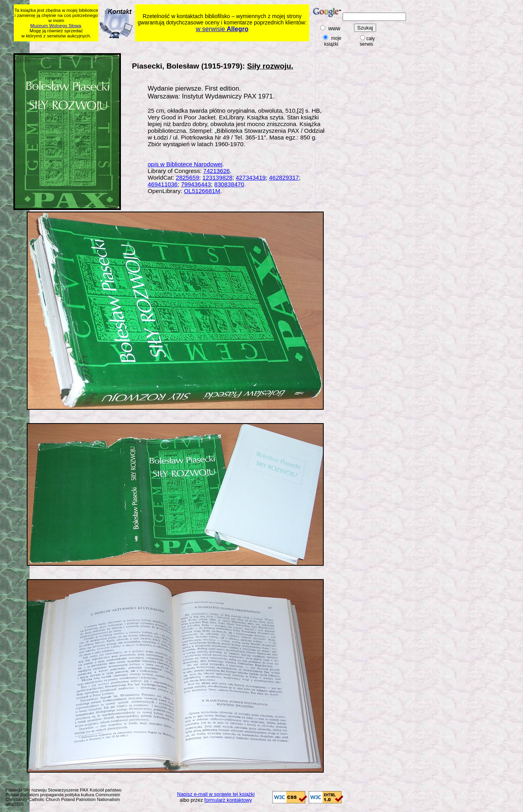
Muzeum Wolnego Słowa (56, 25)
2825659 (187, 177)
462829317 (284, 177)
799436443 (196, 184)
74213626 (217, 171)
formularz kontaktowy (228, 800)
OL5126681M (202, 191)
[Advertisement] (165, 46)
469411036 (163, 184)
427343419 (251, 177)
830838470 (229, 184)
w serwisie (222, 29)
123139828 (217, 177)
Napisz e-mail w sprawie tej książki (216, 794)
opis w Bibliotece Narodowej (185, 164)
